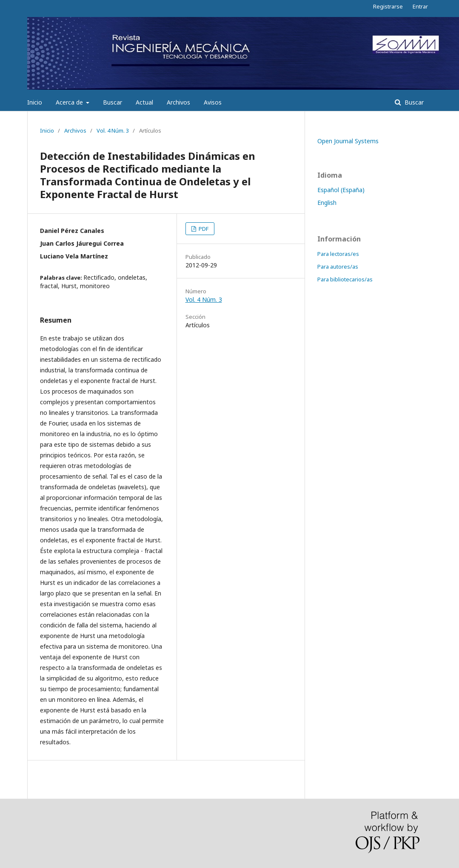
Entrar (420, 6)
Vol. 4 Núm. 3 (113, 130)
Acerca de (70, 102)
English (327, 203)
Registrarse (388, 6)
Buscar (113, 102)
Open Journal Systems (348, 141)
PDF (203, 229)
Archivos (178, 102)
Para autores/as (338, 267)
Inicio (35, 102)
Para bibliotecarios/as (345, 279)
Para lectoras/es (338, 254)
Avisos (213, 102)
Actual (144, 102)
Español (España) (341, 190)
